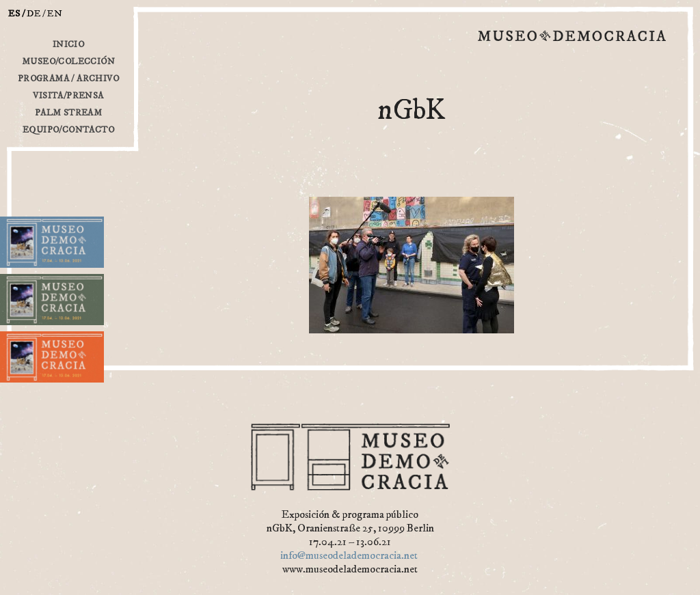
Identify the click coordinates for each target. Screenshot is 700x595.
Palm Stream (68, 113)
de (34, 14)
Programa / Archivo (68, 79)
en (55, 14)
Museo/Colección (68, 61)
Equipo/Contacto (68, 130)
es (14, 14)
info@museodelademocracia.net (349, 555)
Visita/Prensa (68, 96)
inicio (68, 44)
